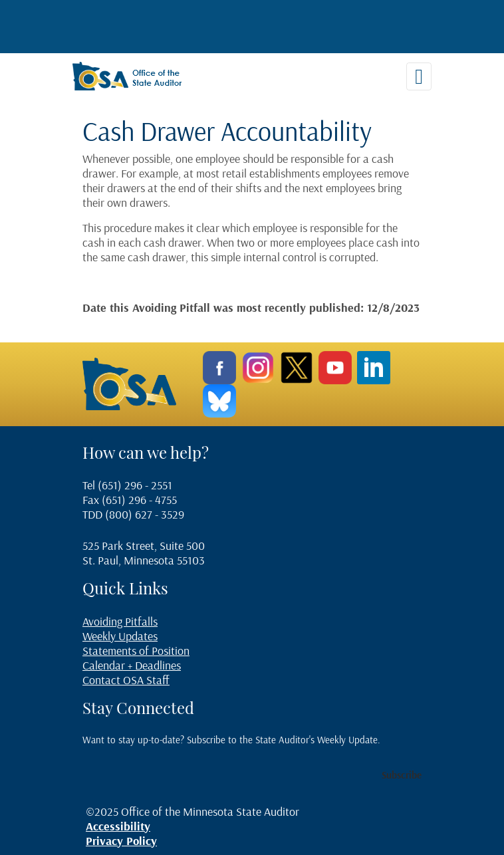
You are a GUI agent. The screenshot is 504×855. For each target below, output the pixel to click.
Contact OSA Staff (126, 680)
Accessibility (118, 826)
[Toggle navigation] (419, 76)
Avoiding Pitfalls (120, 621)
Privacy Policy (121, 841)
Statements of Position (136, 651)
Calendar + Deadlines (132, 665)
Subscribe (402, 775)
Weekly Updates (120, 636)
